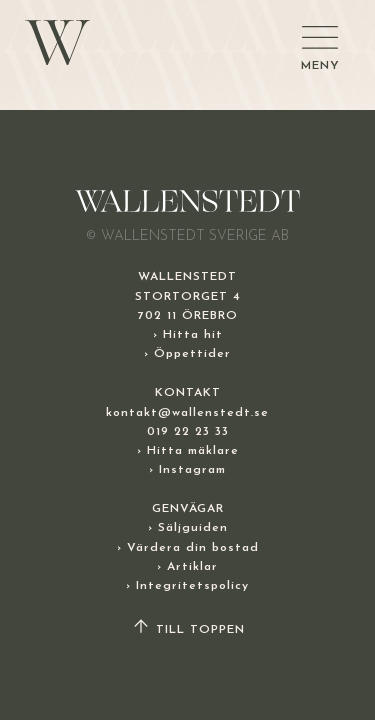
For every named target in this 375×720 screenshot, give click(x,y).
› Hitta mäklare (188, 451)
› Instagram (187, 470)
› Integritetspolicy (187, 586)
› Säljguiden (188, 528)
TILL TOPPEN (188, 630)
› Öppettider (187, 354)
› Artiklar (187, 567)
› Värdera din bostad (188, 548)
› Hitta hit (188, 335)
